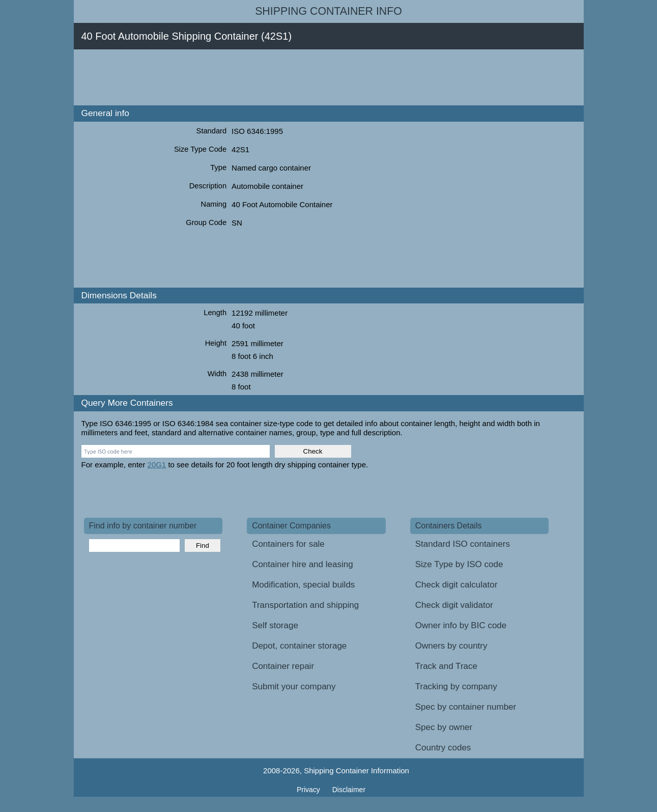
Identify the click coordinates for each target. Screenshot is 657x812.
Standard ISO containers (463, 544)
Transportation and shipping (305, 605)
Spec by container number (466, 707)
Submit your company (294, 687)
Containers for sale (288, 544)
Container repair (283, 666)
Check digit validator (454, 605)
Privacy (309, 790)
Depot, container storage (299, 646)
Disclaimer (349, 790)
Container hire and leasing (302, 564)
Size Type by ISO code (459, 564)
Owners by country (451, 646)
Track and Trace (446, 666)
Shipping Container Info (328, 11)
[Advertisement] (269, 77)
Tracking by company (456, 687)
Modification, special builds (303, 585)
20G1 (157, 465)
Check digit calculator (456, 585)
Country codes (443, 748)
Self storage (275, 625)
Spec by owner (444, 727)
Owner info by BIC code (461, 625)
